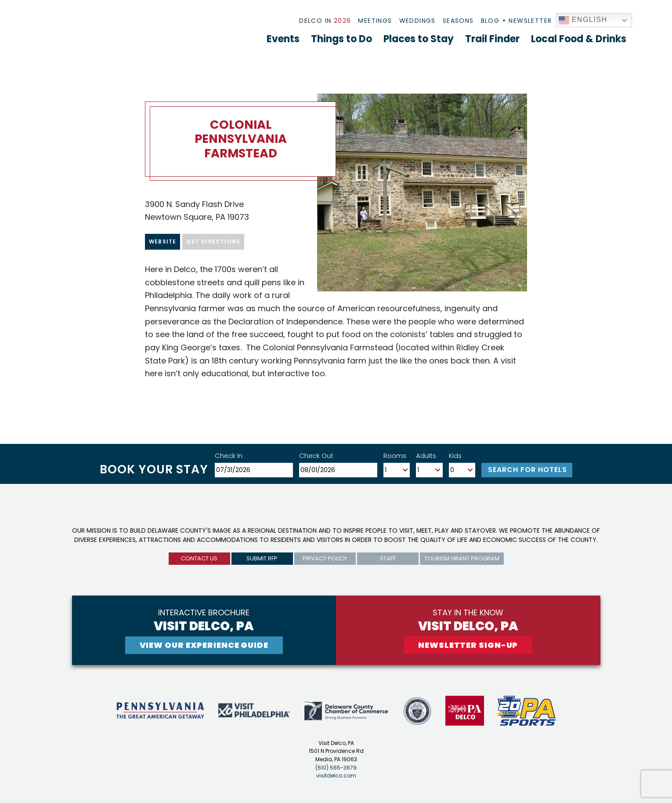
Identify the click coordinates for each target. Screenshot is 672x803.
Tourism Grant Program (462, 558)
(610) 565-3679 (336, 768)
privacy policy (325, 558)
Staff (388, 558)
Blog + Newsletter (517, 21)
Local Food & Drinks (579, 39)
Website (163, 242)
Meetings (375, 21)
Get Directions (213, 242)
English (583, 20)
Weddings (417, 21)
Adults (426, 456)
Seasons (458, 21)
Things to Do (341, 39)
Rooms (395, 456)
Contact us (199, 558)
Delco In (325, 21)
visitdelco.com (336, 776)
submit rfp (262, 558)
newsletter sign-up (468, 645)
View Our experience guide (204, 645)
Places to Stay (419, 39)
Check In (229, 456)
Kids (455, 456)
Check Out (316, 456)
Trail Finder (492, 39)
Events (283, 39)
